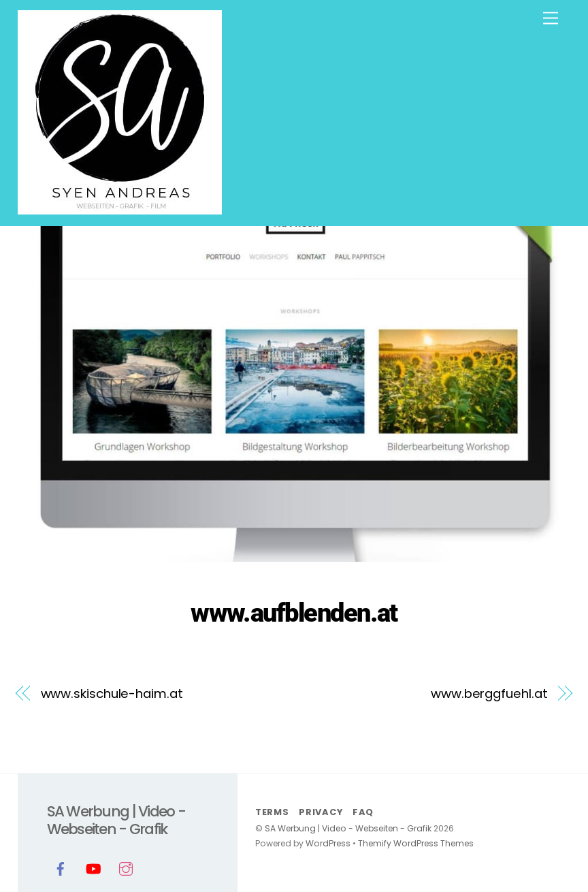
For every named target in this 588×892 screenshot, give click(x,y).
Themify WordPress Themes (416, 843)
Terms (272, 812)
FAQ (363, 812)
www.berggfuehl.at (489, 694)
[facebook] (61, 867)
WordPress (328, 843)
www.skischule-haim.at (112, 694)
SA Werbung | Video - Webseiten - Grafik (348, 828)
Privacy (321, 812)
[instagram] (126, 867)
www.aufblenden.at (294, 612)
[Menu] (551, 19)
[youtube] (93, 867)
